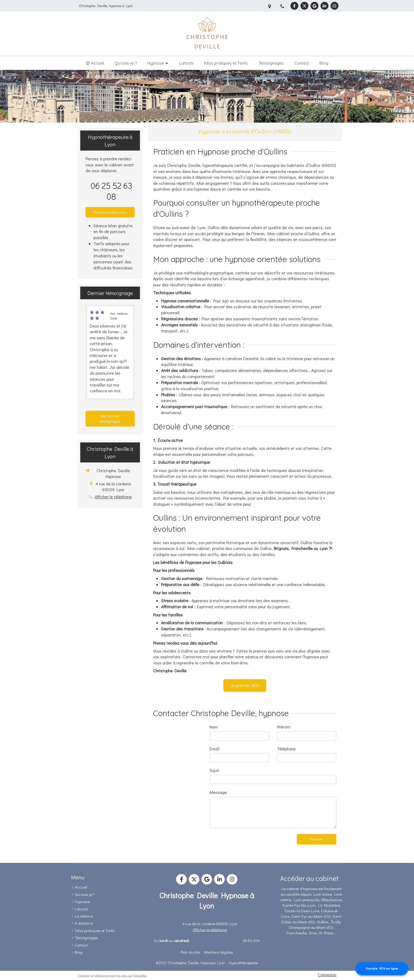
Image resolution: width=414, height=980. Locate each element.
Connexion (327, 975)
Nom (214, 727)
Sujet (214, 770)
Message (218, 792)
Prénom (284, 727)
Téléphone (286, 749)
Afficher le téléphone (113, 497)
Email (215, 749)
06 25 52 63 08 (111, 191)
